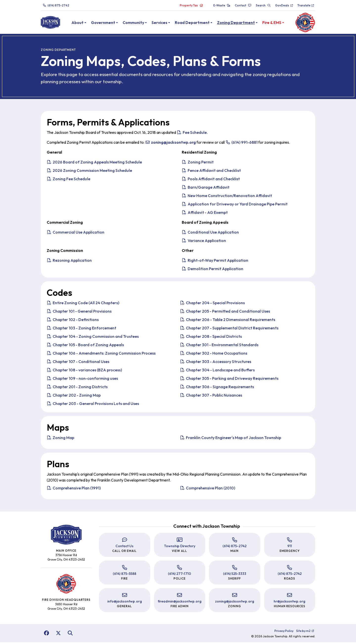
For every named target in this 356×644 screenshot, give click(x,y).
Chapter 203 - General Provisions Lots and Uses (93, 405)
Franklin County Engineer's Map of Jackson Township (231, 439)
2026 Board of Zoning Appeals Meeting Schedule (94, 164)
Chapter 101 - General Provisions (79, 313)
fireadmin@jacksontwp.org (180, 603)
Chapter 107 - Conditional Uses (78, 363)
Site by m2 (305, 633)
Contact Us (124, 548)
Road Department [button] (198, 23)
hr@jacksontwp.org (289, 603)
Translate (306, 5)
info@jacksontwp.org (125, 603)
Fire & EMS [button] (278, 23)
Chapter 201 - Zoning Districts (77, 388)
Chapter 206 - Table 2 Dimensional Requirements (228, 321)
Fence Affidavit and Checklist (211, 172)
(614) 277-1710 (179, 575)
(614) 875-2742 (56, 5)
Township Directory (180, 548)
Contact (243, 5)
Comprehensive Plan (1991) (74, 490)
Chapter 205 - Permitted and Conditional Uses (225, 313)
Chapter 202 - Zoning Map (74, 397)
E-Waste (222, 5)
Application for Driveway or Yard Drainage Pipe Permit (235, 206)
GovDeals (284, 5)
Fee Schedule (192, 134)
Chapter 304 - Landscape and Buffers (217, 372)
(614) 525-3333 (235, 575)
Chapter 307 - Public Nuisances (211, 397)
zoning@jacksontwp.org (235, 603)
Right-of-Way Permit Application (215, 262)
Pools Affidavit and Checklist (211, 181)
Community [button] (139, 23)
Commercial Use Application (76, 234)
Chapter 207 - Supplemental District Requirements (229, 330)
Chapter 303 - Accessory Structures (216, 363)
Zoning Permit (198, 164)
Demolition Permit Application (212, 270)
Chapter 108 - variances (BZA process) (84, 372)
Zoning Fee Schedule (68, 181)
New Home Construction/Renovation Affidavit (227, 197)
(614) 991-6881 (242, 144)
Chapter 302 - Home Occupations (214, 355)
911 (290, 548)
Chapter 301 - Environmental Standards (219, 346)
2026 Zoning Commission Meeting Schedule (89, 172)
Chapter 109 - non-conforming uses (82, 380)
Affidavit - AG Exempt (205, 214)
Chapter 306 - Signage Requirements (217, 388)
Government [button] (109, 23)
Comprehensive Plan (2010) (208, 490)
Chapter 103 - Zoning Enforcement (81, 330)
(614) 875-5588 (124, 575)
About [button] (83, 23)
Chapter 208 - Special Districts (211, 338)
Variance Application (204, 242)
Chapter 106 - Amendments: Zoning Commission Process (101, 355)
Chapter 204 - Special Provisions (212, 304)
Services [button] (165, 23)
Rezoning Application (69, 262)
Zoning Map (60, 439)
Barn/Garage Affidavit (206, 189)
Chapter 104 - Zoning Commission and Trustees (93, 338)
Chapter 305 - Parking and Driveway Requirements (229, 380)
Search (263, 5)
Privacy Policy (284, 633)
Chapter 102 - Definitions (73, 321)
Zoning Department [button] (242, 23)
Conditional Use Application (210, 234)
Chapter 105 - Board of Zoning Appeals (85, 346)
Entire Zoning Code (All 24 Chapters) (83, 304)
